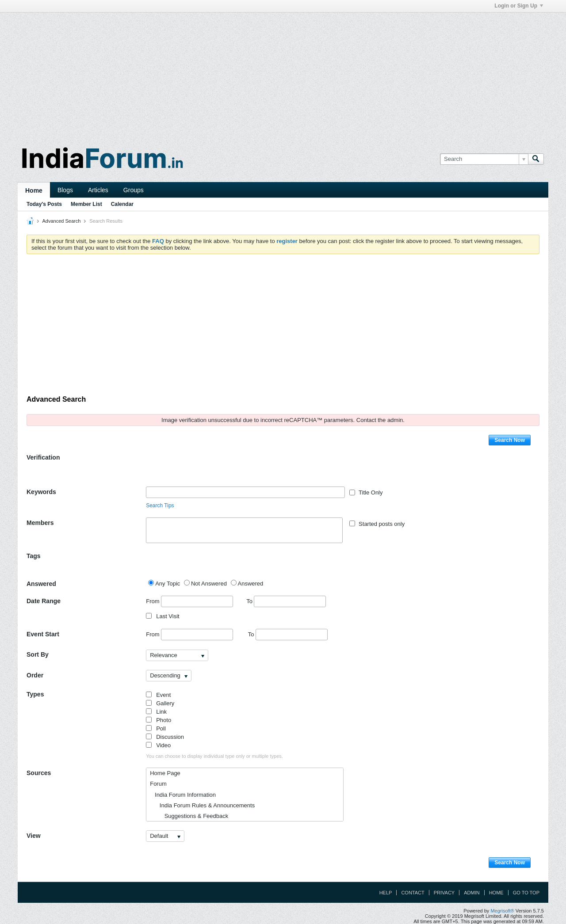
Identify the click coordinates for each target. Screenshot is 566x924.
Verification (43, 457)
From (189, 601)
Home (34, 190)
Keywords (41, 492)
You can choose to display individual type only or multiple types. (214, 756)
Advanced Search (61, 221)
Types (35, 694)
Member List (86, 204)
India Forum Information (183, 795)
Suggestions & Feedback (189, 816)
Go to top (526, 893)
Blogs (65, 190)
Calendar (122, 204)
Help (386, 893)
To (286, 601)
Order (35, 675)
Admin (472, 893)
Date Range (44, 601)
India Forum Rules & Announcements (202, 805)
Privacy (444, 893)
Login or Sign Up (519, 6)
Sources (39, 773)
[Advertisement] (283, 74)
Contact (413, 893)
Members (40, 523)
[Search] (484, 159)
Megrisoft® (502, 911)
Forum (158, 784)
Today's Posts (44, 204)
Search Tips (160, 506)
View (34, 836)
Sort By (38, 654)
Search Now (510, 440)
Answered (41, 584)
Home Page (165, 773)
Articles (98, 190)
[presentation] (213, 469)
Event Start (43, 634)
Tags (34, 556)
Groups (134, 190)
